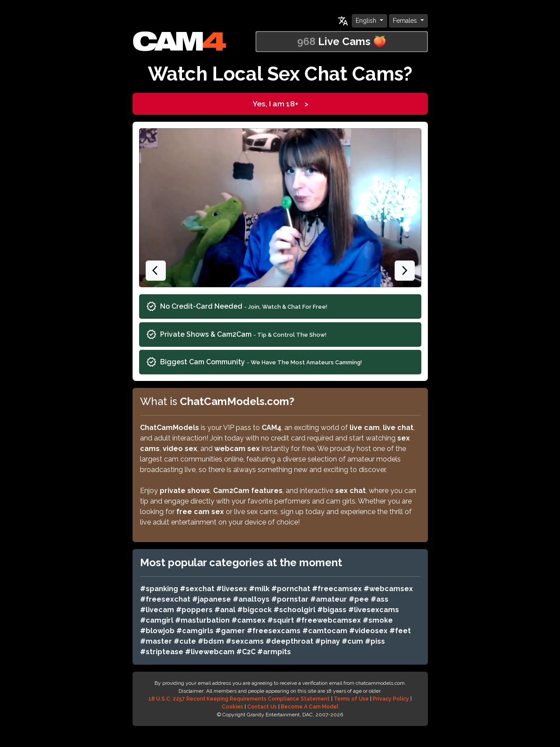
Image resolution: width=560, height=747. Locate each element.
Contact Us (262, 707)
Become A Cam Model (310, 707)
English (367, 21)
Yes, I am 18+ (280, 104)
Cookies (233, 707)
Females (406, 21)
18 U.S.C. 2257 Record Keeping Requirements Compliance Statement (239, 699)
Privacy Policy (391, 699)
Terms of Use (351, 699)
